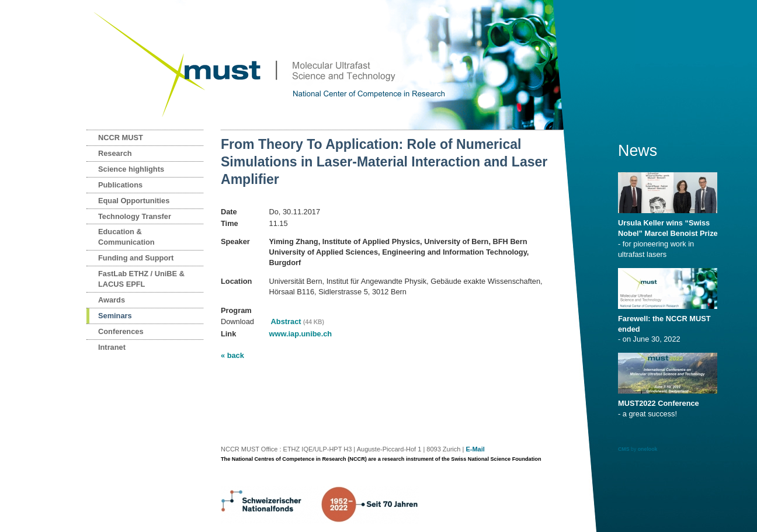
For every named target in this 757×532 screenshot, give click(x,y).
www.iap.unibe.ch (301, 334)
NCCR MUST (121, 138)
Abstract (297, 321)
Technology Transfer (135, 216)
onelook (648, 449)
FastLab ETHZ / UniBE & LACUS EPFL (141, 279)
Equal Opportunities (134, 201)
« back (232, 355)
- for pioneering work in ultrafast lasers (670, 235)
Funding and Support (136, 258)
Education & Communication (126, 237)
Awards (112, 300)
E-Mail (475, 449)
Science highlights (131, 169)
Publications (120, 185)
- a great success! (670, 405)
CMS (624, 449)
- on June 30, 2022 (670, 325)
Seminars (115, 316)
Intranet (112, 347)
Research (115, 153)
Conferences (121, 331)
